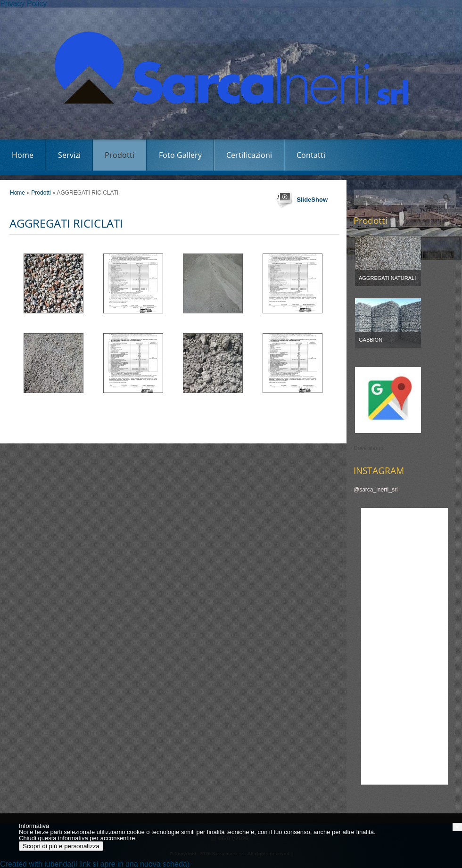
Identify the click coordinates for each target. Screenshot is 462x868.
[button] (457, 827)
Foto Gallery (180, 155)
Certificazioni (249, 155)
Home (23, 155)
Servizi (69, 155)
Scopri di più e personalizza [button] (61, 846)
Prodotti (120, 155)
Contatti (311, 155)
